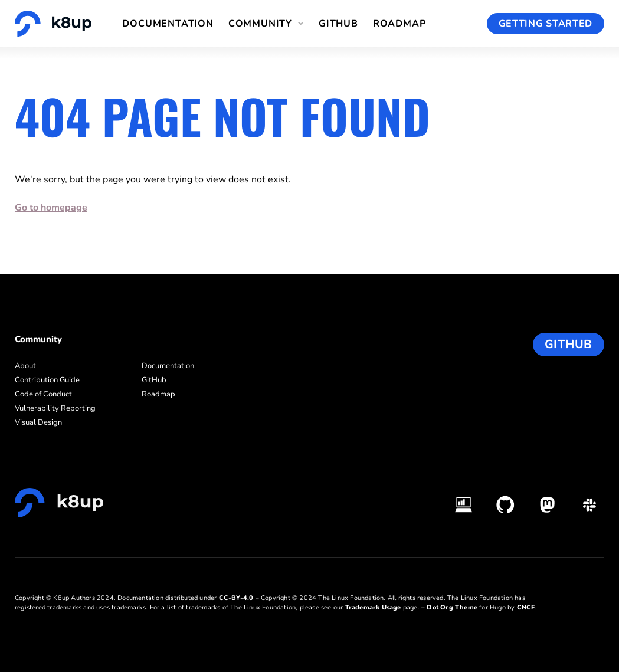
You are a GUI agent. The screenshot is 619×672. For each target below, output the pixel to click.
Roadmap (399, 24)
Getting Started (546, 24)
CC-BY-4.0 (236, 598)
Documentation (168, 24)
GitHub (338, 24)
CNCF (526, 607)
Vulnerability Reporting (55, 408)
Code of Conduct (43, 394)
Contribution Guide (47, 380)
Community (260, 24)
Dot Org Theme (452, 607)
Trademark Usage (373, 607)
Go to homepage (51, 208)
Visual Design (38, 422)
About (25, 366)
